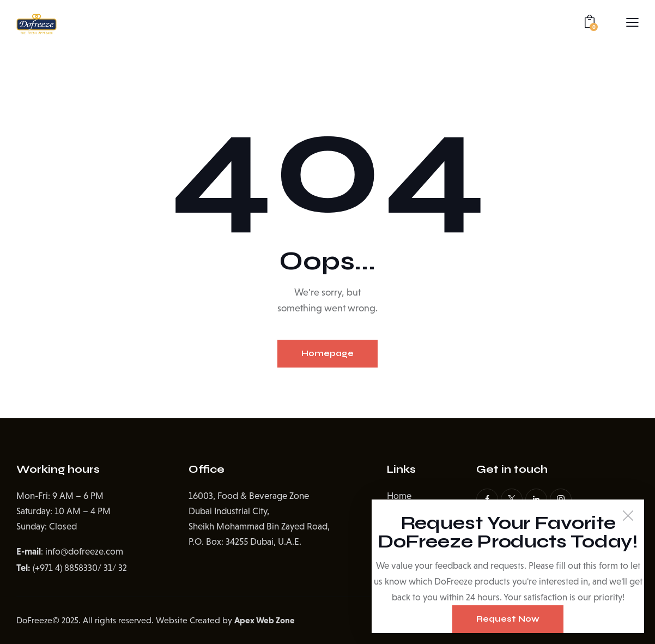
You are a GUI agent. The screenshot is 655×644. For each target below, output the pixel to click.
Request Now (508, 619)
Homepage (327, 353)
